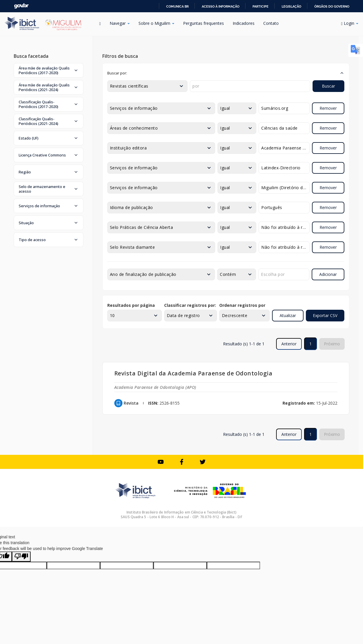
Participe (261, 6)
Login (350, 23)
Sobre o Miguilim (156, 23)
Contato (271, 23)
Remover (328, 108)
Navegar (120, 23)
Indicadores (244, 23)
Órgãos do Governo (332, 6)
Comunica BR (177, 6)
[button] (49, 70)
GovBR (21, 6)
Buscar (328, 86)
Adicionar (328, 274)
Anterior (289, 344)
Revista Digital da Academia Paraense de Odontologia (193, 373)
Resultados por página (131, 305)
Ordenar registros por (242, 305)
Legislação (291, 6)
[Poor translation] (21, 557)
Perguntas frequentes (204, 23)
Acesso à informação (221, 6)
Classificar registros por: (190, 305)
